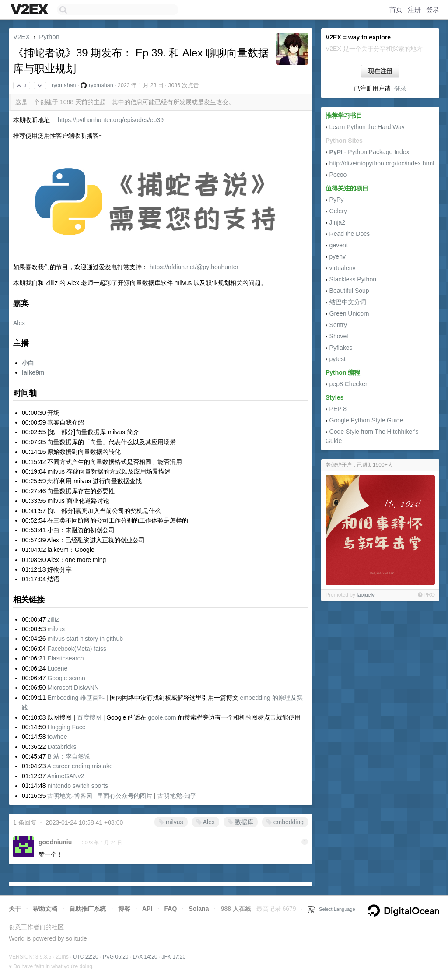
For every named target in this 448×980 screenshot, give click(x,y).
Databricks (62, 747)
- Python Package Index (369, 152)
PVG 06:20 (116, 957)
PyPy (337, 200)
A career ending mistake (80, 766)
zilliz (53, 619)
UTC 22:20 (86, 957)
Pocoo (338, 175)
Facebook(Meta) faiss (77, 649)
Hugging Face (66, 727)
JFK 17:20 (174, 957)
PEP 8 (338, 409)
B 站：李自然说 (68, 756)
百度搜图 (89, 717)
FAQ (171, 909)
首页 (396, 9)
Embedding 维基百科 (76, 698)
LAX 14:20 (145, 957)
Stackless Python (353, 279)
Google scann (66, 678)
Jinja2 (338, 222)
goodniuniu (55, 842)
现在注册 (380, 71)
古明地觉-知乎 (177, 796)
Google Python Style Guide (366, 420)
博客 (124, 909)
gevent (339, 245)
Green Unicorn (349, 313)
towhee (57, 737)
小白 (28, 363)
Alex (19, 323)
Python (49, 37)
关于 (15, 909)
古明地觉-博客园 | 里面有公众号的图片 (100, 796)
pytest (338, 359)
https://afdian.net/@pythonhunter (194, 267)
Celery (338, 211)
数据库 (241, 822)
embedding (285, 822)
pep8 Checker (348, 384)
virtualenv (343, 268)
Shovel (339, 336)
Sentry (338, 325)
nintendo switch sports (78, 786)
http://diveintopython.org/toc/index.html (382, 163)
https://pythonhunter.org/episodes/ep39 (111, 120)
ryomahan (64, 85)
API (147, 909)
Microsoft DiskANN (73, 688)
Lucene (57, 668)
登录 (433, 9)
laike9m (33, 372)
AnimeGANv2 (66, 776)
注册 (414, 9)
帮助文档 (45, 909)
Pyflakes (341, 348)
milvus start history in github (85, 639)
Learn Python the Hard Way (367, 127)
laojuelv (366, 595)
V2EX (21, 37)
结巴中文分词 (348, 302)
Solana (199, 909)
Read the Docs (350, 234)
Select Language (332, 909)
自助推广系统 (87, 909)
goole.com (162, 717)
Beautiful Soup (349, 291)
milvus (56, 629)
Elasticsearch (65, 658)
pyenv (338, 256)
